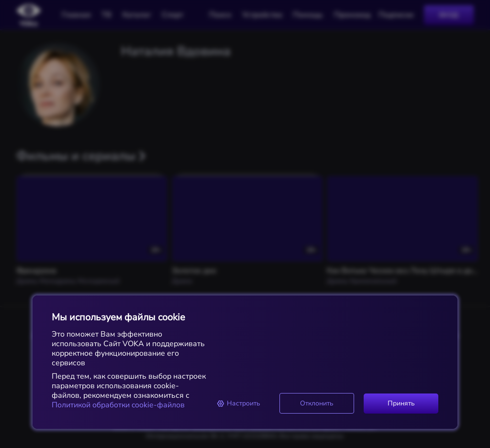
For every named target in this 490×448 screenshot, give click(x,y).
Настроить (239, 403)
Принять (401, 403)
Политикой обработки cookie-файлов (118, 405)
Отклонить (317, 403)
